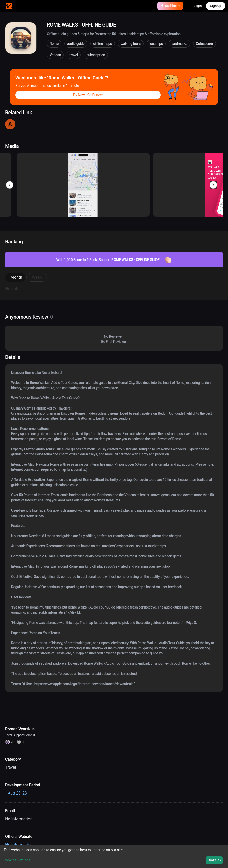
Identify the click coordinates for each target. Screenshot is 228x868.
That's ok (214, 860)
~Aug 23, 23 (16, 793)
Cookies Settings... (18, 860)
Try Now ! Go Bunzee (88, 95)
